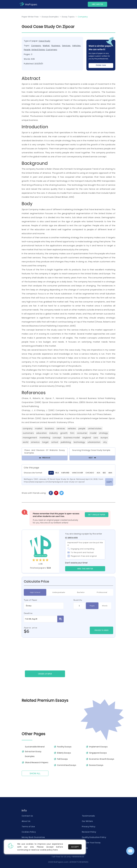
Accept (75, 847)
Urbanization (94, 442)
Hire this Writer (85, 569)
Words (105, 606)
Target (45, 442)
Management (30, 438)
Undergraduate (59, 592)
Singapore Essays (98, 753)
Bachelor (81, 592)
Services (66, 46)
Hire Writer (98, 4)
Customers (52, 50)
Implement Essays (98, 747)
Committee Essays (67, 765)
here (55, 850)
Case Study (44, 41)
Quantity (78, 600)
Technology (79, 442)
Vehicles (76, 46)
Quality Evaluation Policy (94, 837)
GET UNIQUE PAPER (97, 515)
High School (35, 592)
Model (93, 433)
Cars (96, 438)
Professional (102, 592)
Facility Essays (64, 747)
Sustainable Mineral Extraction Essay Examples (35, 752)
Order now (101, 65)
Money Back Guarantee (33, 837)
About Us (26, 821)
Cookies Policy (29, 832)
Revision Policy (89, 832)
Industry (54, 433)
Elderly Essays (64, 753)
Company (36, 46)
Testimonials (88, 816)
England (87, 438)
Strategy (103, 433)
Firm (72, 433)
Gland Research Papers (37, 762)
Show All (35, 774)
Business (56, 46)
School (55, 442)
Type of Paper (31, 600)
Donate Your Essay (91, 843)
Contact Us (27, 816)
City (105, 442)
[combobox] (44, 606)
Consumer (82, 433)
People (27, 50)
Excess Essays (96, 765)
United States (38, 50)
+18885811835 (78, 857)
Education (42, 433)
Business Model (72, 438)
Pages (92, 606)
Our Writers (87, 821)
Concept (57, 438)
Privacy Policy (89, 827)
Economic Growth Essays (102, 759)
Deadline (28, 613)
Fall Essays (62, 759)
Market (46, 46)
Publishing (66, 442)
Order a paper (45, 674)
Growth (64, 433)
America (35, 442)
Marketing (45, 438)
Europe (104, 438)
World (25, 442)
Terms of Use (28, 827)
